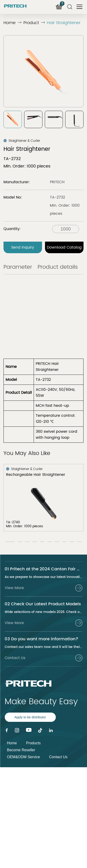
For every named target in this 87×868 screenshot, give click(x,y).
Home (10, 23)
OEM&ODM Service (23, 757)
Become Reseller (21, 750)
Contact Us (58, 757)
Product (31, 23)
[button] (10, 542)
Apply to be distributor (30, 717)
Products (33, 743)
